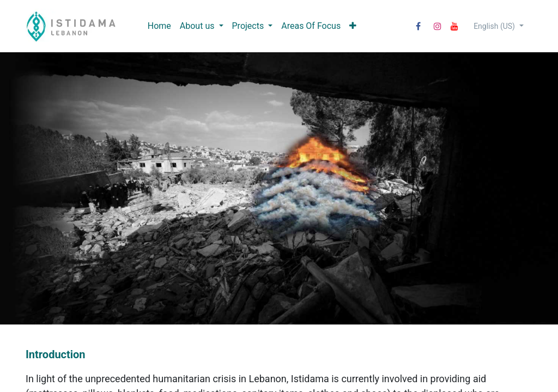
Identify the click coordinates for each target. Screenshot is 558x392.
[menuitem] (159, 26)
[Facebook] (418, 26)
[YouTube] (454, 26)
